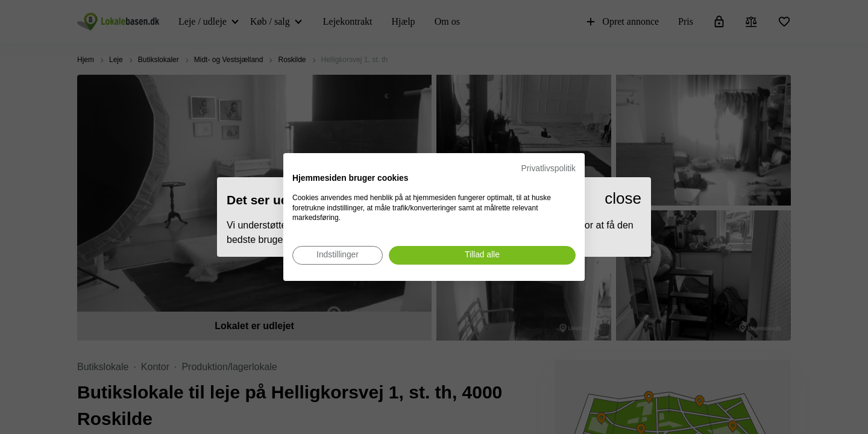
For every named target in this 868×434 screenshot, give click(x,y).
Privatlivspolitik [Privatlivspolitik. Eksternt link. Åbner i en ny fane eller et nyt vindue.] (549, 168)
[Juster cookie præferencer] (338, 255)
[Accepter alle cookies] (482, 255)
